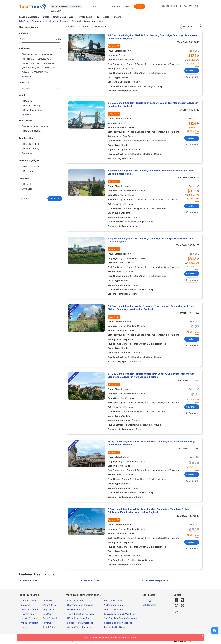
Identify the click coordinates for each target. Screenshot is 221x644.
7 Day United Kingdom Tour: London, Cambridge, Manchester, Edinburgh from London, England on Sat (150, 172)
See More (29, 77)
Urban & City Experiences (35, 126)
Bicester (64, 21)
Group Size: (113, 60)
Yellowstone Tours (113, 605)
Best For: (112, 64)
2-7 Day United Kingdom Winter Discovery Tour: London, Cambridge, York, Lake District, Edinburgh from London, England (151, 308)
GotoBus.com (149, 605)
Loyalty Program (29, 618)
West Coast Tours (113, 601)
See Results (55, 199)
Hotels (24, 627)
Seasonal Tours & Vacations (118, 623)
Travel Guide (49, 627)
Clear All (24, 199)
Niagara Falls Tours (77, 609)
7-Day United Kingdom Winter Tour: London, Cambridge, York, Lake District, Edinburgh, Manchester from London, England (149, 511)
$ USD (174, 6)
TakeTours (24, 21)
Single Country (30, 149)
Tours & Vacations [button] (29, 17)
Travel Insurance (29, 609)
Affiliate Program (29, 623)
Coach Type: (114, 77)
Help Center (49, 609)
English (26, 184)
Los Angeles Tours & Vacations (120, 614)
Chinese (27, 189)
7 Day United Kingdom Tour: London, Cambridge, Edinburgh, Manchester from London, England (150, 240)
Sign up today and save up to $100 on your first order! (144, 636)
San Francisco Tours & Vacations (121, 618)
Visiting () (41, 49)
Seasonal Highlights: (118, 91)
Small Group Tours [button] (63, 17)
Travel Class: (114, 51)
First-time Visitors (32, 110)
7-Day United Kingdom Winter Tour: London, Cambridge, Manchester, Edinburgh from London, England (151, 443)
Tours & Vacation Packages (81, 614)
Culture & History (31, 131)
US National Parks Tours (79, 618)
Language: (113, 55)
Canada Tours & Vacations (80, 627)
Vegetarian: (113, 82)
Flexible (26, 153)
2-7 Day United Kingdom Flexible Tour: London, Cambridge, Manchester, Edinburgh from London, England (153, 104)
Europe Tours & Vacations (80, 623)
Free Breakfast (30, 144)
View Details (192, 70)
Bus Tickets (103, 17)
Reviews (47, 623)
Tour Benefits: (115, 86)
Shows (117, 17)
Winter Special (30, 166)
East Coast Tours (76, 601)
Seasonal (27, 171)
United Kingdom (50, 21)
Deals (46, 17)
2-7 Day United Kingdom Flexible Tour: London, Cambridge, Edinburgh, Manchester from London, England (153, 37)
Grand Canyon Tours (114, 609)
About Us (47, 601)
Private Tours (85, 17)
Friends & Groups (31, 105)
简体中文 (147, 601)
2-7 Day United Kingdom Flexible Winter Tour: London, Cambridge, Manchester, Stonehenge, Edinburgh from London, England (151, 375)
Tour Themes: (115, 73)
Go (58, 89)
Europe (35, 21)
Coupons (26, 605)
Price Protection (51, 618)
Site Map (47, 614)
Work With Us (50, 605)
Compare (192, 77)
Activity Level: (115, 69)
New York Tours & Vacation (81, 605)
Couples (27, 101)
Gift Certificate (28, 601)
